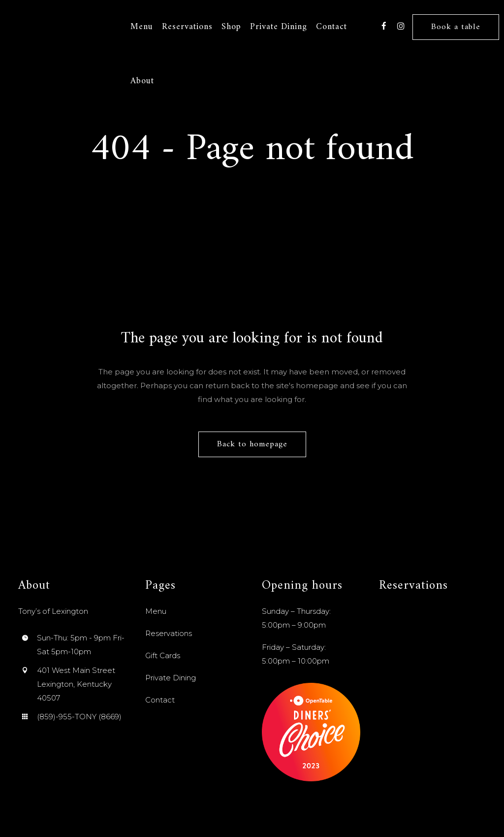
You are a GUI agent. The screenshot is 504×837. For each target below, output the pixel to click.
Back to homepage (252, 444)
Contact (160, 700)
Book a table (456, 27)
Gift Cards (163, 655)
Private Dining (171, 678)
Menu (156, 611)
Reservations (169, 633)
